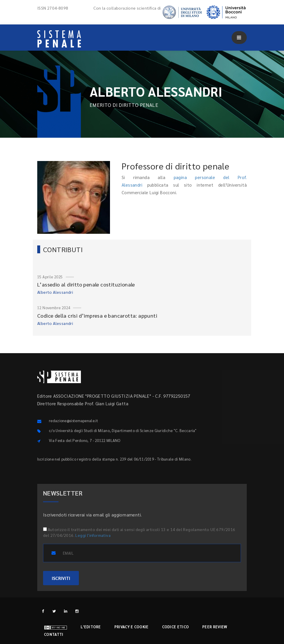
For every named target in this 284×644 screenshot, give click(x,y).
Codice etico (176, 627)
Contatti (54, 634)
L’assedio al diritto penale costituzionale (86, 284)
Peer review (215, 627)
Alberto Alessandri (55, 292)
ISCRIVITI (61, 578)
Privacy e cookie (132, 627)
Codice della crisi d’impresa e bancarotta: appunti (97, 315)
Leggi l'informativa (93, 535)
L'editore (91, 627)
